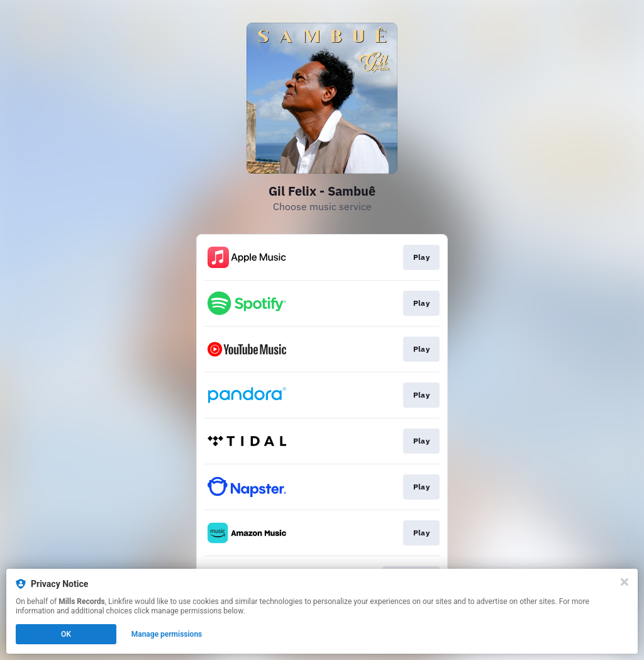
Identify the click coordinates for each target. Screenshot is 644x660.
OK (66, 634)
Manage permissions (167, 634)
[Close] (625, 582)
